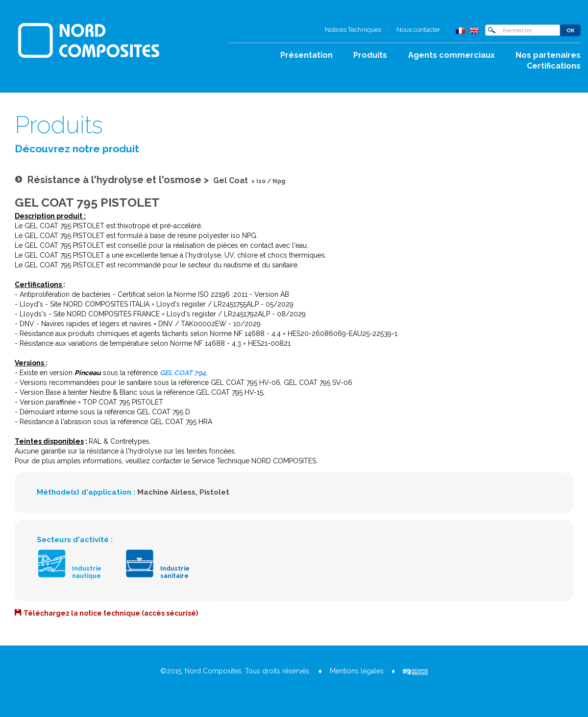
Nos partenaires (548, 55)
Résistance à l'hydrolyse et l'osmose (114, 180)
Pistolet (214, 492)
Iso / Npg (271, 181)
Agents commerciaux (452, 55)
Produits (370, 55)
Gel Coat (231, 180)
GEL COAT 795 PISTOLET (87, 202)
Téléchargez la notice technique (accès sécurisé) (111, 613)
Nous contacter (418, 30)
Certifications (554, 66)
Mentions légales (357, 671)
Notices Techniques (353, 30)
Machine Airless (166, 492)
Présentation (306, 55)
